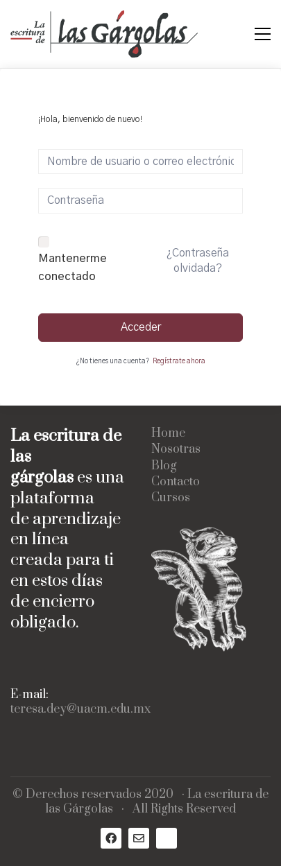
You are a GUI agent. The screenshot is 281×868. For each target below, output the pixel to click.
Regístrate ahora (179, 361)
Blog (164, 466)
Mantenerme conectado (73, 268)
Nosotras (176, 450)
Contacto (176, 482)
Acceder (141, 327)
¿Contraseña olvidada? (198, 261)
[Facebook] (111, 838)
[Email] (139, 838)
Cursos (171, 498)
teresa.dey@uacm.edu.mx (80, 710)
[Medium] (167, 838)
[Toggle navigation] (263, 34)
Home (168, 434)
